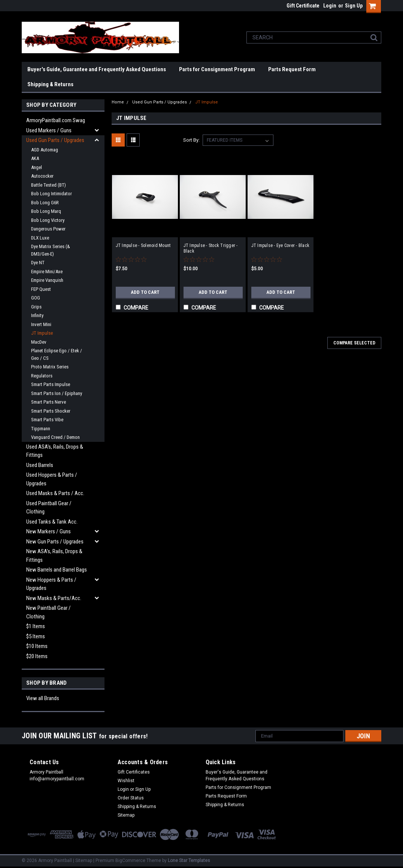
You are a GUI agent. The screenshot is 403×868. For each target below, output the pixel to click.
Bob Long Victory (48, 220)
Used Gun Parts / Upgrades (55, 140)
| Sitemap (83, 861)
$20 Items (37, 656)
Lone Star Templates (189, 861)
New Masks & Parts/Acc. (54, 598)
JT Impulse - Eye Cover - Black (281, 245)
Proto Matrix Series (50, 367)
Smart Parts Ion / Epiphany (57, 393)
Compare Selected (354, 343)
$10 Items (37, 646)
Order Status (131, 798)
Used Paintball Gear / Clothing (49, 508)
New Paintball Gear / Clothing (49, 612)
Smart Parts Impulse (51, 384)
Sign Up (354, 6)
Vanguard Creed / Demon (55, 437)
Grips (36, 307)
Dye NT (38, 263)
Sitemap (126, 815)
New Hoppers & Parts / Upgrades (51, 584)
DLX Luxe (40, 238)
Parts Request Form (292, 69)
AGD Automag (45, 150)
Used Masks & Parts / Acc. (55, 493)
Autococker (42, 176)
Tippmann (41, 429)
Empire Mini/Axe (47, 272)
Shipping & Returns (50, 84)
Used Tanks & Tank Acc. (52, 522)
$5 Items (36, 636)
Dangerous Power (48, 229)
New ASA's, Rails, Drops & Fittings (54, 556)
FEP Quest (41, 289)
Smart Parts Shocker (51, 411)
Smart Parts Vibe (47, 420)
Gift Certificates (134, 772)
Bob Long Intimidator (51, 194)
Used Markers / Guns (49, 130)
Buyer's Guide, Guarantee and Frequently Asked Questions (97, 69)
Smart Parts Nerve (49, 402)
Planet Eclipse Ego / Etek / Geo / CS (57, 354)
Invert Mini (41, 324)
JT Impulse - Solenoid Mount (143, 245)
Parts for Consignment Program (217, 69)
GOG (36, 298)
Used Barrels (40, 465)
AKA (35, 158)
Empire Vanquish (47, 280)
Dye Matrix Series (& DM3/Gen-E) (51, 250)
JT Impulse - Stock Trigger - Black (211, 248)
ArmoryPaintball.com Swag (56, 120)
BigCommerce (130, 861)
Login (330, 6)
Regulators (42, 376)
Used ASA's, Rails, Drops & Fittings (55, 451)
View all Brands (43, 698)
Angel (37, 167)
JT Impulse (42, 333)
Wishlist (126, 781)
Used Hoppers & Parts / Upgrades (52, 479)
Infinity (37, 315)
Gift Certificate (303, 6)
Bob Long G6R (45, 203)
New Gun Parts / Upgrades (55, 542)
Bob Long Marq (46, 211)
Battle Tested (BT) (49, 185)
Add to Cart (145, 292)
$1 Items (36, 626)
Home (118, 102)
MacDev (39, 342)
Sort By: (191, 140)
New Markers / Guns (49, 531)
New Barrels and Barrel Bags (57, 570)
